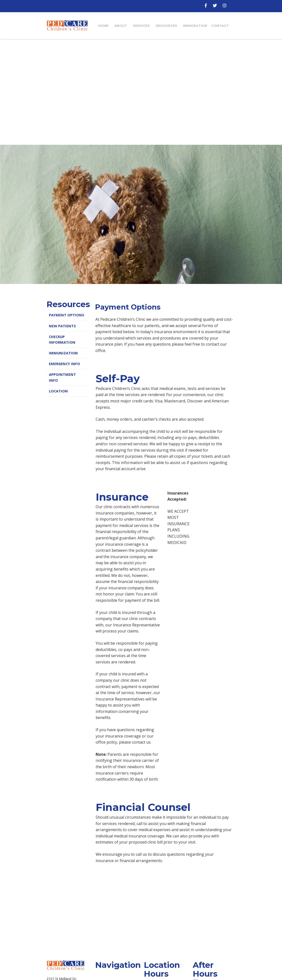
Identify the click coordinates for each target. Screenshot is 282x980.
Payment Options (67, 315)
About (121, 26)
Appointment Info (62, 377)
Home (103, 26)
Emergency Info (64, 364)
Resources (166, 26)
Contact (220, 26)
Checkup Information (62, 340)
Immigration (195, 26)
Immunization (63, 353)
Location (58, 391)
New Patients (62, 326)
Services (141, 26)
